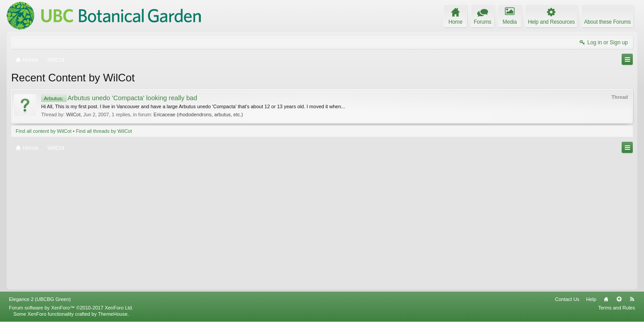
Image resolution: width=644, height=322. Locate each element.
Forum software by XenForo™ (71, 308)
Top (619, 299)
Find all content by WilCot (44, 131)
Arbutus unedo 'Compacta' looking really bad (119, 98)
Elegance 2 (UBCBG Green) (40, 299)
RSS (632, 299)
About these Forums (607, 22)
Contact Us (567, 299)
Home (606, 299)
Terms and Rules (616, 308)
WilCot (73, 114)
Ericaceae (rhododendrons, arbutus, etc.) (198, 114)
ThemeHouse (113, 314)
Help (591, 299)
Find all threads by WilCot (104, 131)
